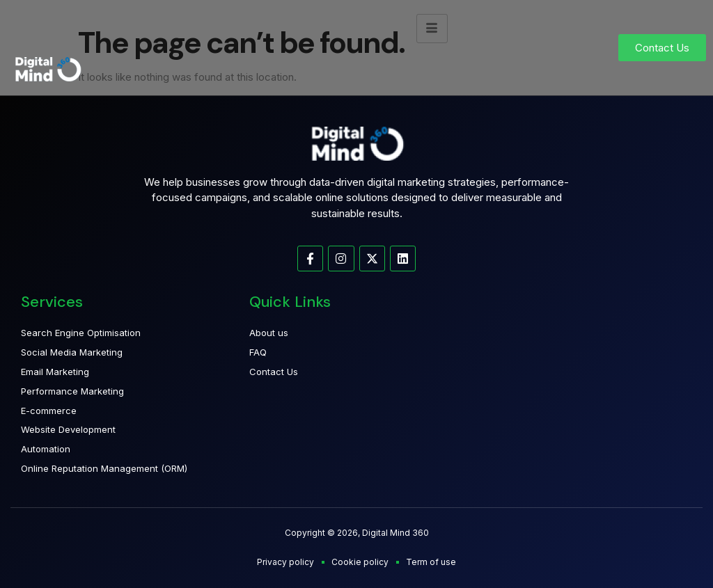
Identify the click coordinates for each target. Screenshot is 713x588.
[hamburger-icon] (432, 29)
